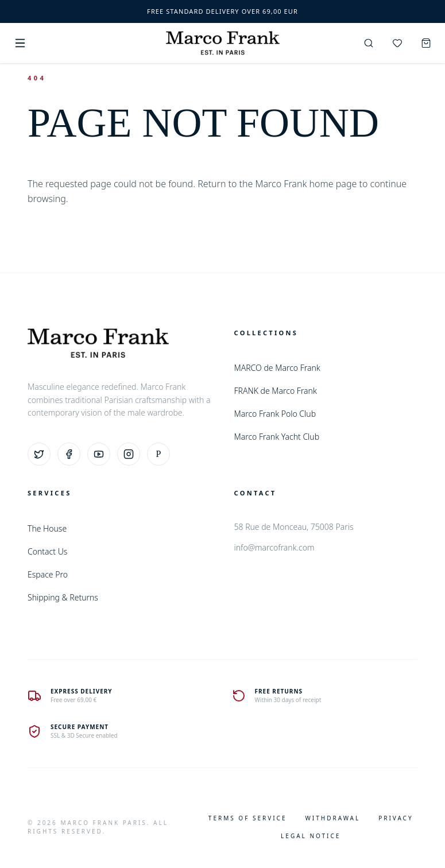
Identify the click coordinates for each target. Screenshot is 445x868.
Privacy (396, 818)
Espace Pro (48, 574)
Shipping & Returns (63, 597)
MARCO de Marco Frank (277, 368)
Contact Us (47, 551)
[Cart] (426, 43)
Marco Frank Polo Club (275, 414)
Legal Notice (311, 836)
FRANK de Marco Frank (276, 391)
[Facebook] (69, 454)
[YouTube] (99, 454)
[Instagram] (129, 454)
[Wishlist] (397, 43)
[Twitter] (39, 454)
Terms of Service (248, 818)
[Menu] (20, 43)
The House (47, 528)
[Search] (369, 43)
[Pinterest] (158, 454)
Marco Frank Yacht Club (277, 437)
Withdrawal (332, 818)
